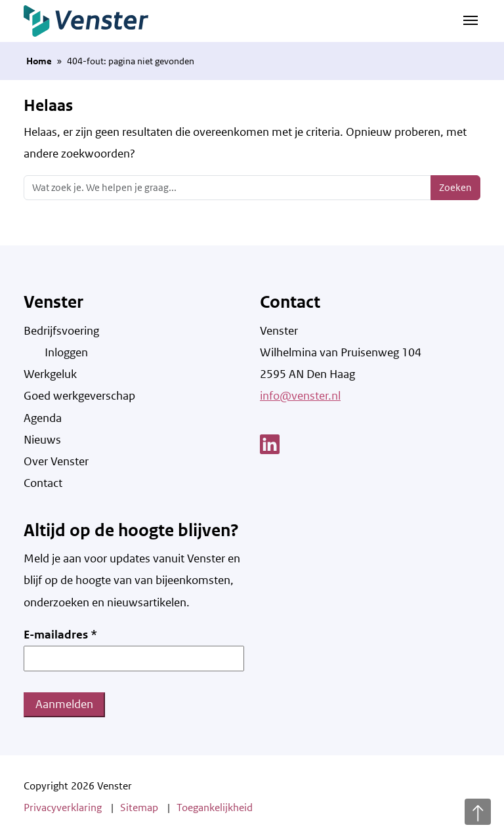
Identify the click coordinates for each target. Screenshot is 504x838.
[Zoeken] (227, 188)
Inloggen (66, 352)
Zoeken (455, 187)
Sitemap (139, 807)
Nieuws (42, 440)
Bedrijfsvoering (61, 331)
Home (39, 61)
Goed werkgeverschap (79, 396)
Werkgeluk (50, 374)
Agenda (43, 418)
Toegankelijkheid (215, 807)
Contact (43, 483)
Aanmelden (64, 704)
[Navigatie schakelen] (471, 19)
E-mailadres (60, 635)
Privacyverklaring (63, 807)
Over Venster (56, 461)
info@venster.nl (300, 396)
